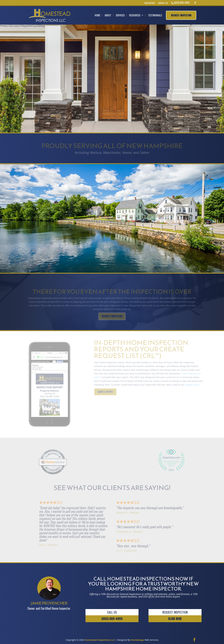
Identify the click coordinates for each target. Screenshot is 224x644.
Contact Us (163, 3)
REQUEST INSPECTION (185, 94)
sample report (196, 385)
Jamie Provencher (29, 211)
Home (97, 15)
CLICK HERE (175, 619)
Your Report (150, 3)
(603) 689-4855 (182, 3)
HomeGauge (137, 640)
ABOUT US (11, 259)
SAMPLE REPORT (109, 392)
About (108, 15)
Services (120, 15)
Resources (135, 15)
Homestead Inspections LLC (100, 640)
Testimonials (155, 15)
